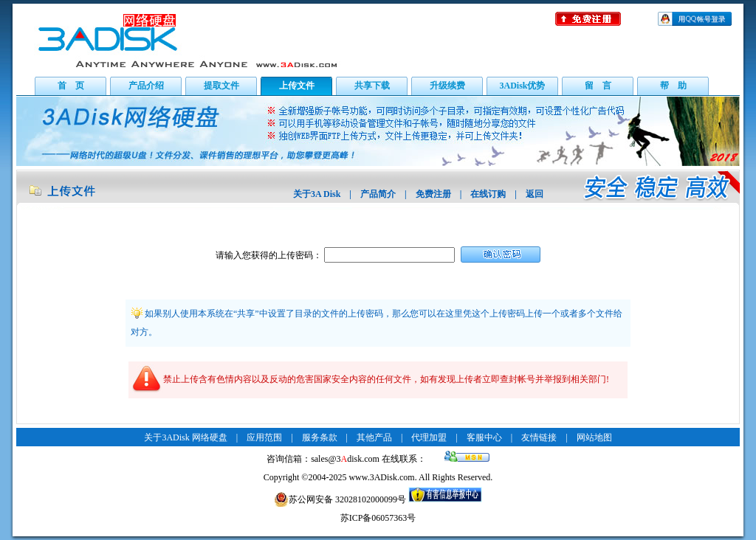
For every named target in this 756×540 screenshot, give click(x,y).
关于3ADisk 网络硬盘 (185, 437)
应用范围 (264, 437)
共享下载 (372, 86)
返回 (535, 194)
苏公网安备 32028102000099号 (340, 499)
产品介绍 (146, 86)
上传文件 (297, 86)
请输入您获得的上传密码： (269, 255)
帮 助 (673, 86)
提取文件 (221, 86)
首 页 (71, 86)
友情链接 (539, 437)
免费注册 (433, 194)
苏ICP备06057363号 (378, 518)
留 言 (598, 86)
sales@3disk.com (345, 459)
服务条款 (320, 437)
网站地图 (594, 437)
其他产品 (374, 437)
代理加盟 (429, 437)
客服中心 (484, 437)
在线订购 (488, 194)
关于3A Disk (317, 194)
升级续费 (447, 86)
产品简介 (378, 194)
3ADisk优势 (522, 86)
